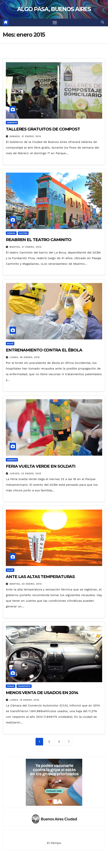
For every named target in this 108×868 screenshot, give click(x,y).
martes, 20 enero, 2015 (26, 584)
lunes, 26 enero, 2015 (25, 357)
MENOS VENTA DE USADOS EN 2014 (42, 693)
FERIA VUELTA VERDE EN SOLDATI (41, 466)
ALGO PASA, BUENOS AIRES (54, 9)
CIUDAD (11, 686)
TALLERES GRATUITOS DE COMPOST (43, 129)
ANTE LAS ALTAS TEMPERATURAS (40, 577)
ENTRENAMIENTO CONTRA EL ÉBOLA (44, 350)
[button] (103, 22)
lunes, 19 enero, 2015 (24, 700)
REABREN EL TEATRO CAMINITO (39, 240)
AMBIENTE (12, 123)
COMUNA (11, 233)
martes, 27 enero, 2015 (26, 247)
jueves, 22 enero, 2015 (25, 473)
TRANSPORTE (24, 686)
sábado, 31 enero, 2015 (25, 136)
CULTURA (23, 233)
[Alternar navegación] (55, 23)
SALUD (10, 343)
